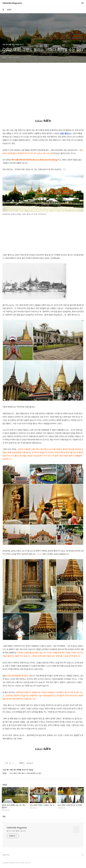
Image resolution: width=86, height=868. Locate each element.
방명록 (9, 10)
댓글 (4, 816)
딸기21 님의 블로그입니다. (16, 831)
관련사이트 (6, 855)
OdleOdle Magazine (12, 3)
